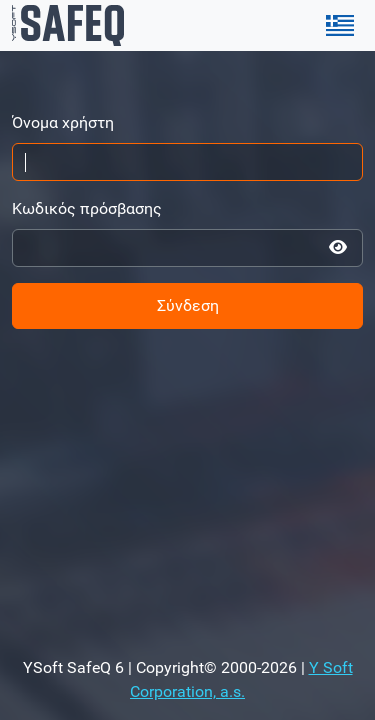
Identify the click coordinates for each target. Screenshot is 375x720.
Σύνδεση (188, 305)
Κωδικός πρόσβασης (87, 208)
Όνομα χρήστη (63, 122)
